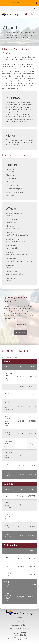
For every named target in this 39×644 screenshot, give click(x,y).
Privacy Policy (20, 621)
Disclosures (19, 618)
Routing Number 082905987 (19, 629)
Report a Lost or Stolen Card (20, 625)
